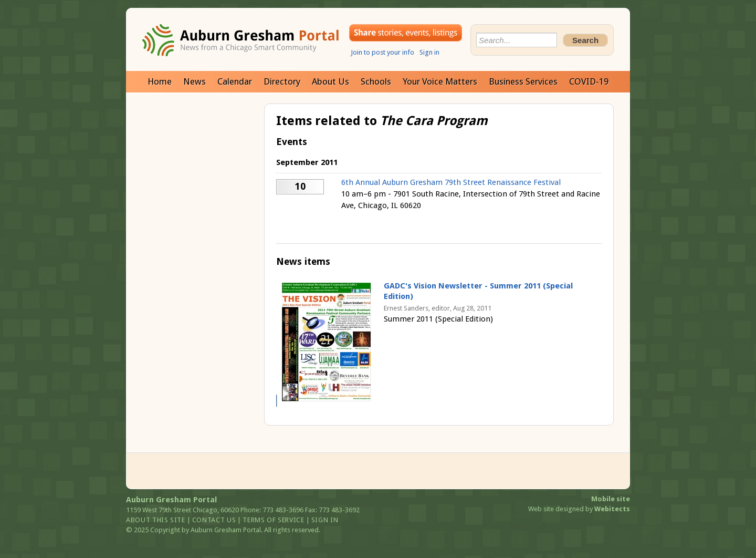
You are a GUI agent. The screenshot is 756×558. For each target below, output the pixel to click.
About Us (330, 81)
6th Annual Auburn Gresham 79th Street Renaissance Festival (451, 182)
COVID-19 (589, 81)
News (195, 81)
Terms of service (273, 520)
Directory (282, 81)
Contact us (214, 520)
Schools (376, 81)
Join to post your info (382, 52)
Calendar (235, 81)
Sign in (429, 52)
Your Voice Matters (440, 81)
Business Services (523, 81)
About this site (156, 520)
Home (160, 81)
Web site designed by (579, 509)
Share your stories (406, 33)
